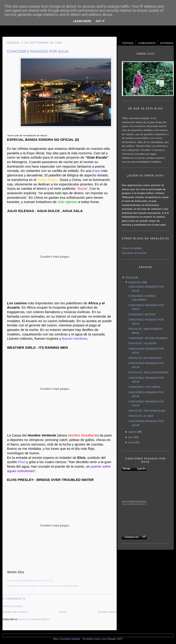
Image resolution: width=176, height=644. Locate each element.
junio (131, 442)
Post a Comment (12, 606)
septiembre (135, 282)
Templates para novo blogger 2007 (102, 639)
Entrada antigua (107, 612)
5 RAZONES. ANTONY (142, 314)
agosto (132, 432)
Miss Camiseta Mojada (67, 639)
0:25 (51, 581)
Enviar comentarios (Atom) (34, 619)
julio (131, 437)
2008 (128, 277)
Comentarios (147, 43)
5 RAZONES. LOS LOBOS (144, 387)
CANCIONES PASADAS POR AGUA (38, 51)
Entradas (167, 43)
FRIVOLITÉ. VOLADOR (142, 343)
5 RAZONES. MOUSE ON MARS (148, 338)
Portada (128, 43)
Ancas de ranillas (132, 248)
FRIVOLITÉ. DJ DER (141, 416)
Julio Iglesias (50, 586)
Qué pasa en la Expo (134, 253)
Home (63, 612)
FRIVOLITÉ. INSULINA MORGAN (148, 372)
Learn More (82, 21)
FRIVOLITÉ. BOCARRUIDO (145, 358)
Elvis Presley (30, 586)
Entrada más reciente (15, 612)
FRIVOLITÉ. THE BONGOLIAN (147, 411)
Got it (100, 21)
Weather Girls (69, 586)
